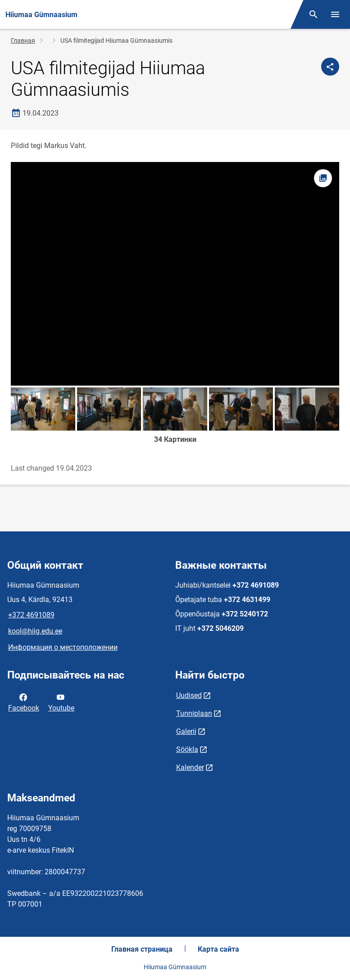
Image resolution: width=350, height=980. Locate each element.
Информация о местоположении (63, 647)
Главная (23, 40)
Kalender (190, 767)
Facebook (24, 702)
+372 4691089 (31, 615)
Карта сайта (218, 949)
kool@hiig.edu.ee (35, 631)
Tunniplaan (194, 713)
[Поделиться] (330, 67)
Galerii (186, 731)
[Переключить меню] (335, 14)
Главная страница (142, 949)
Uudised (189, 695)
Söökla (187, 749)
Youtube (61, 702)
